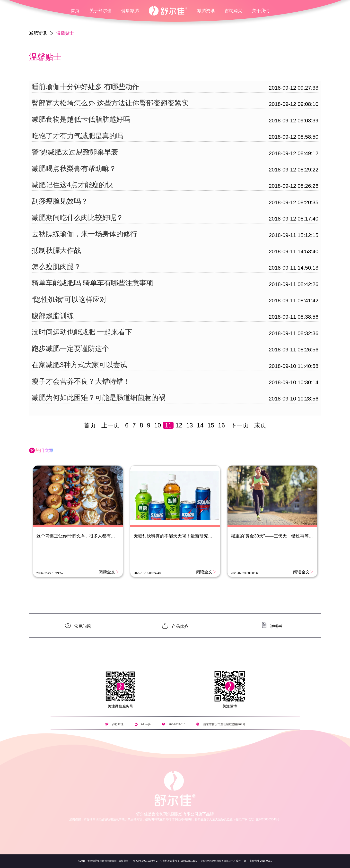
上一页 (110, 425)
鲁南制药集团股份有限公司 (102, 861)
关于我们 (261, 11)
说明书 (276, 626)
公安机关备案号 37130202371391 (179, 861)
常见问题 (83, 626)
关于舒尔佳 (100, 11)
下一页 (240, 425)
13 (190, 425)
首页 (75, 11)
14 (200, 425)
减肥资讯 (206, 11)
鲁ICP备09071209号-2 (145, 861)
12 (179, 425)
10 (157, 425)
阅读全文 (107, 572)
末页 (260, 425)
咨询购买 (233, 11)
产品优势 (180, 626)
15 (211, 425)
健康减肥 (130, 11)
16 (221, 425)
